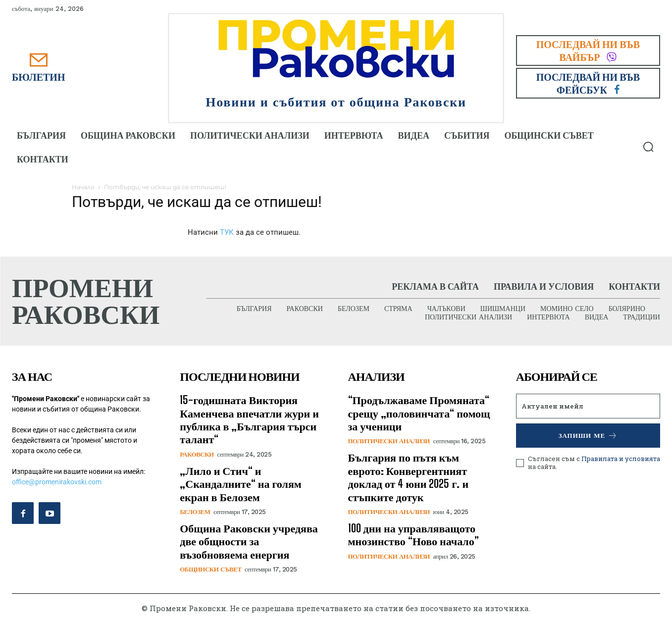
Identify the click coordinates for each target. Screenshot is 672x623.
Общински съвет (210, 570)
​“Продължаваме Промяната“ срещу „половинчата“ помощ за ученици (419, 414)
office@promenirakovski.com (57, 482)
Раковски (197, 455)
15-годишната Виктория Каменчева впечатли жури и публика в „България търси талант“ (249, 420)
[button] (648, 147)
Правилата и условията (621, 459)
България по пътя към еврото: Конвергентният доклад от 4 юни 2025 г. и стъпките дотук (409, 477)
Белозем (195, 512)
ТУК (227, 232)
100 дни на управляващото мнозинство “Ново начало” (414, 535)
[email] (588, 407)
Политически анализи (389, 441)
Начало (83, 187)
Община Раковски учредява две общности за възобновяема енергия (249, 542)
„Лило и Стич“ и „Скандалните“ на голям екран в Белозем (241, 484)
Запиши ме (588, 436)
